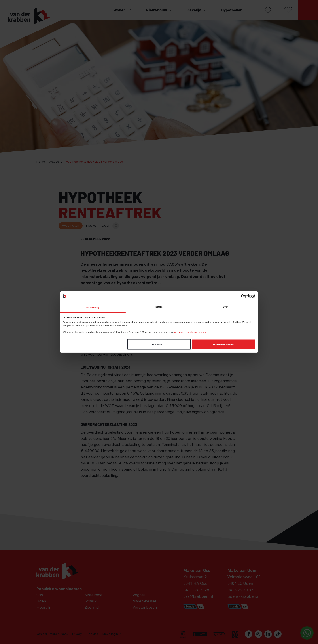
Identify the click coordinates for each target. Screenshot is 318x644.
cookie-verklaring (197, 332)
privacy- (179, 332)
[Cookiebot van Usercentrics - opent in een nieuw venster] (236, 297)
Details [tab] (159, 307)
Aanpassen (159, 344)
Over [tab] (225, 307)
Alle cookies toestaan (223, 344)
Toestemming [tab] (93, 308)
